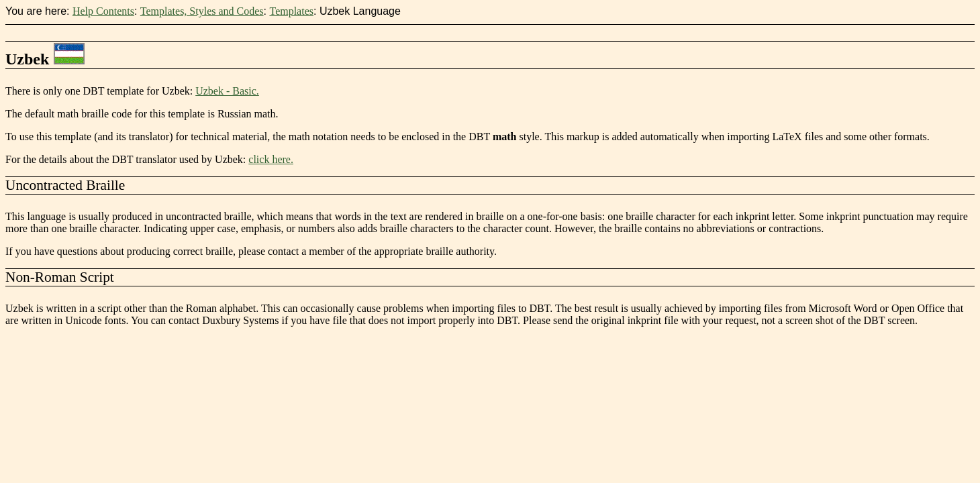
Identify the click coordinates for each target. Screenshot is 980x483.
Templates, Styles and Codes (202, 11)
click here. (271, 159)
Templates (291, 11)
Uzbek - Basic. (227, 91)
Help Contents (103, 11)
